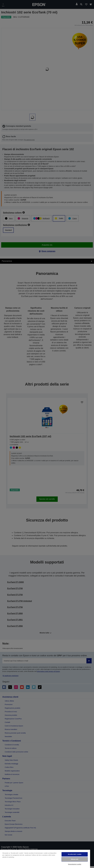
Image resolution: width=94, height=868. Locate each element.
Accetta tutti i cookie (75, 854)
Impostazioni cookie (75, 864)
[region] (45, 859)
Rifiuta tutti (75, 859)
